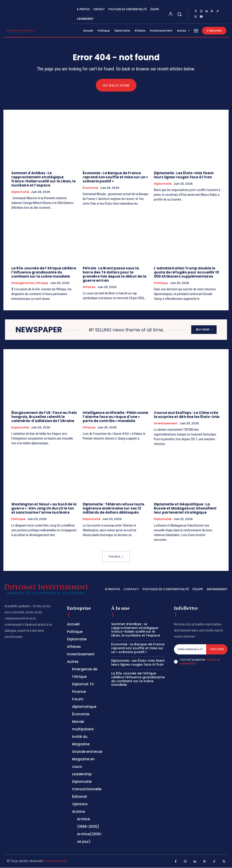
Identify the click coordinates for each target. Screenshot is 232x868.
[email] (190, 649)
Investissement (166, 423)
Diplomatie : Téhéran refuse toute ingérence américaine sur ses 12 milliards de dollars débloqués (114, 509)
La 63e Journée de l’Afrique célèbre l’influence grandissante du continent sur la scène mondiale (44, 272)
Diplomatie (20, 192)
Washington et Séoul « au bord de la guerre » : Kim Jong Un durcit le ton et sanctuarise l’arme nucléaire (44, 509)
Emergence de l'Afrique (30, 283)
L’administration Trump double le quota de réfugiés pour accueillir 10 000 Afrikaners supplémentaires (186, 272)
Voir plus (116, 557)
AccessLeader (56, 861)
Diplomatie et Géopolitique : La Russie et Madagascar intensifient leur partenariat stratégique (185, 509)
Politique (161, 283)
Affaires (89, 287)
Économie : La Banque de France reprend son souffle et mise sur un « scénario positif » (115, 177)
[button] (179, 14)
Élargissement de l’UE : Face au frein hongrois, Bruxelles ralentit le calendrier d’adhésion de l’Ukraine (44, 417)
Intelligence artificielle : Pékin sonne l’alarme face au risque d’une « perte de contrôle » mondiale (115, 417)
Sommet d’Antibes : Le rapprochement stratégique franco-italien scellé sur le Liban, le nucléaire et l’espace (43, 179)
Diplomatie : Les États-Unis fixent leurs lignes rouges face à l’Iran (184, 175)
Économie (90, 188)
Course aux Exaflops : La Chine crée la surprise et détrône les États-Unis (187, 415)
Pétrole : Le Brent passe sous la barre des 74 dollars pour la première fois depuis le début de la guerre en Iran (115, 274)
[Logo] (12, 31)
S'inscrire (217, 649)
